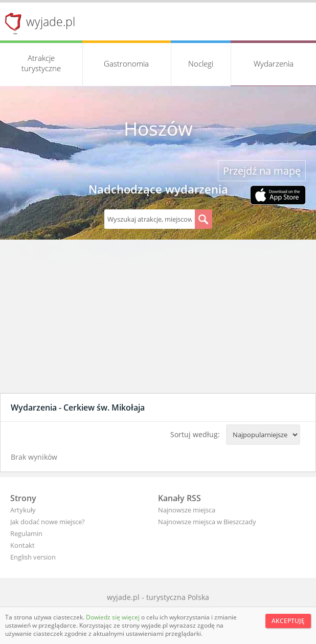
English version (33, 557)
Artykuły (23, 510)
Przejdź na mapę (262, 171)
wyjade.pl (51, 22)
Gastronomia (126, 63)
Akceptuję (288, 621)
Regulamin (26, 533)
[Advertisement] (158, 316)
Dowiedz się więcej (114, 617)
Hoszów (158, 128)
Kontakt (22, 545)
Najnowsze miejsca (187, 510)
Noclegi (201, 63)
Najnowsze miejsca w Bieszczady (207, 522)
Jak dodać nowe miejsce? (48, 522)
